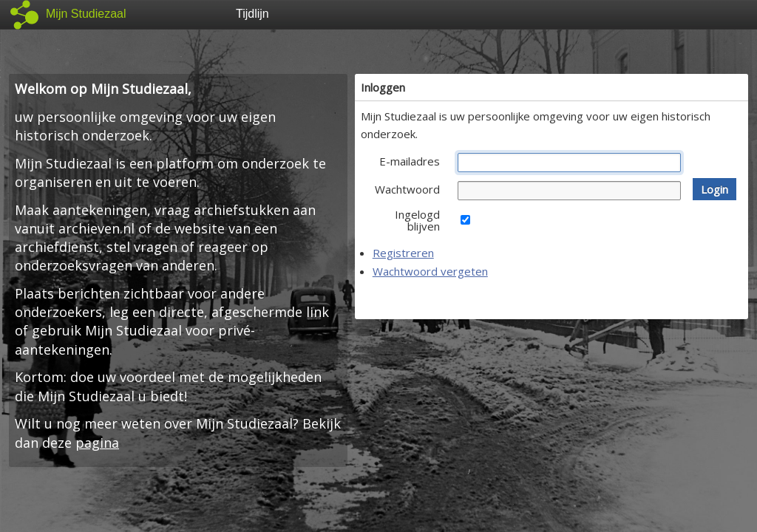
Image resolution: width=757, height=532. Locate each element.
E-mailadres (410, 161)
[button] (714, 189)
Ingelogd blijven (417, 220)
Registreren (403, 253)
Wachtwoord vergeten (430, 271)
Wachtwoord (407, 189)
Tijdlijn (252, 14)
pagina (97, 443)
